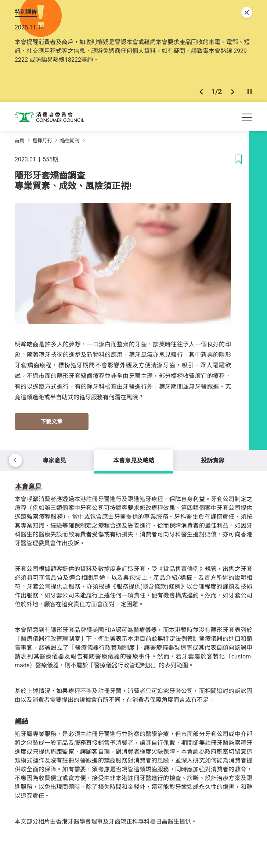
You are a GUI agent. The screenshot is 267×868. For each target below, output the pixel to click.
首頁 (19, 140)
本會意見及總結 (134, 460)
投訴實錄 (213, 460)
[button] (201, 92)
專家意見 (54, 460)
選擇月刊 (42, 140)
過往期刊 (70, 140)
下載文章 (51, 421)
